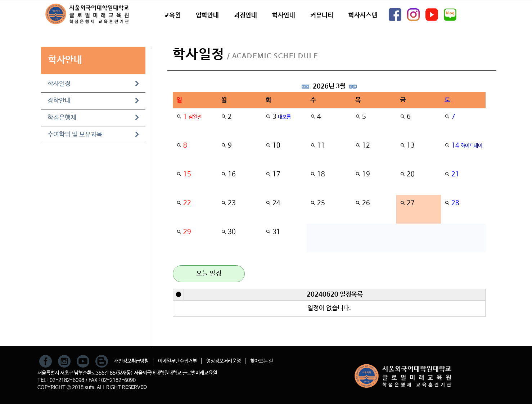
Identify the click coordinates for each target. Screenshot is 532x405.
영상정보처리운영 (224, 361)
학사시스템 (363, 15)
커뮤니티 (322, 15)
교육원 (172, 15)
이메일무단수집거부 (177, 361)
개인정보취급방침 (131, 361)
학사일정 (93, 84)
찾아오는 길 (262, 361)
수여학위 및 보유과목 (93, 135)
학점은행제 (93, 118)
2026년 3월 (329, 86)
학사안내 (284, 15)
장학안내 (93, 101)
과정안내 (245, 15)
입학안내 (207, 15)
